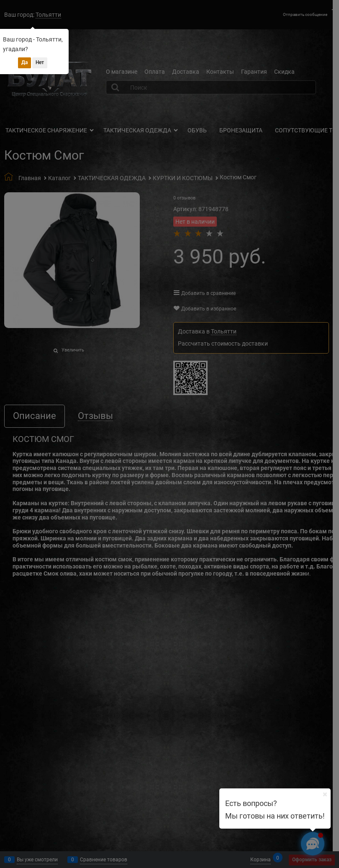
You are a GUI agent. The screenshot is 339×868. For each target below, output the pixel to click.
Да (24, 62)
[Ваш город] (325, 794)
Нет (40, 62)
